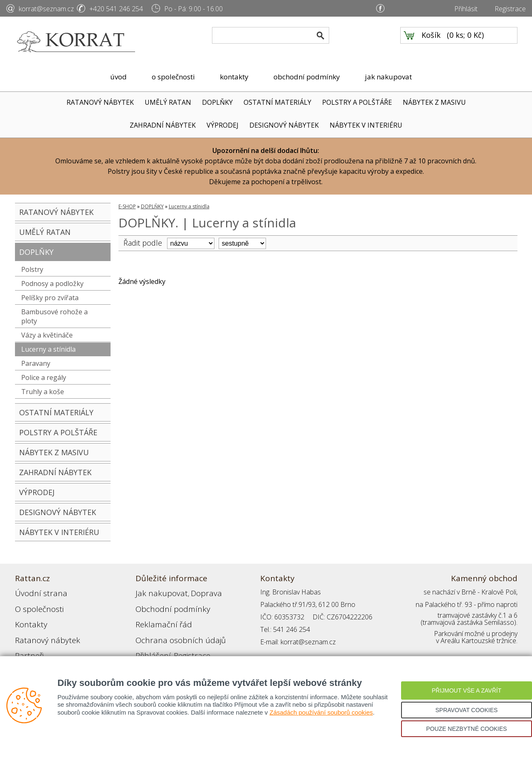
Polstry (32, 269)
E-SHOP (127, 206)
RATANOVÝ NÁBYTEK (100, 102)
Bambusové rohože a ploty (54, 316)
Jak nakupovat (156, 592)
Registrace (510, 9)
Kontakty (28, 617)
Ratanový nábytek (41, 629)
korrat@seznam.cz (46, 9)
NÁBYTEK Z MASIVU (434, 102)
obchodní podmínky (307, 77)
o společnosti (173, 77)
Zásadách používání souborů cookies (321, 712)
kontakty (234, 77)
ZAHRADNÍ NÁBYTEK (163, 125)
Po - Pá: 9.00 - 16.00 (193, 9)
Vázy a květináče (47, 335)
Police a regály (44, 377)
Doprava (192, 592)
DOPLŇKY (217, 102)
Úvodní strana (36, 592)
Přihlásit (466, 9)
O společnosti (35, 604)
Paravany (36, 363)
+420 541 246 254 (116, 9)
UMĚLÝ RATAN (168, 102)
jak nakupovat (388, 77)
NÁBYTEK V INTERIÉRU (366, 125)
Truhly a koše (43, 392)
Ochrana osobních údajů (172, 629)
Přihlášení (150, 642)
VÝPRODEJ (223, 125)
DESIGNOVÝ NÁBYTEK (284, 125)
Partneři (27, 642)
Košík (431, 42)
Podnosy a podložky (52, 284)
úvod (118, 77)
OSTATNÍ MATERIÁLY (277, 102)
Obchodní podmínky (165, 604)
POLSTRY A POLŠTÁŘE (357, 102)
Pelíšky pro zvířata (50, 298)
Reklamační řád (158, 617)
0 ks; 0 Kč (465, 42)
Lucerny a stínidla (48, 349)
